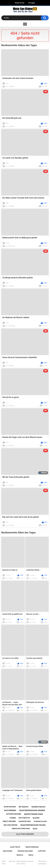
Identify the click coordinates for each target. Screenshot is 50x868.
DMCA (31, 855)
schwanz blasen (40, 821)
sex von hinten (10, 825)
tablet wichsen (9, 821)
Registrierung (20, 3)
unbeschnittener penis (21, 829)
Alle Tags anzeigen (25, 834)
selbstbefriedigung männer (32, 810)
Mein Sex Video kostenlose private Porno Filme (21, 863)
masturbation (24, 818)
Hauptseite (15, 847)
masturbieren (10, 810)
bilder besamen (10, 807)
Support (42, 851)
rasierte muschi (38, 807)
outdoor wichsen (14, 814)
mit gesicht (24, 807)
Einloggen (32, 3)
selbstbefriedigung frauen (33, 825)
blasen (36, 818)
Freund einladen (25, 851)
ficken (13, 818)
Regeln (20, 855)
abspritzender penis (33, 814)
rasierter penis (25, 821)
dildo (35, 829)
